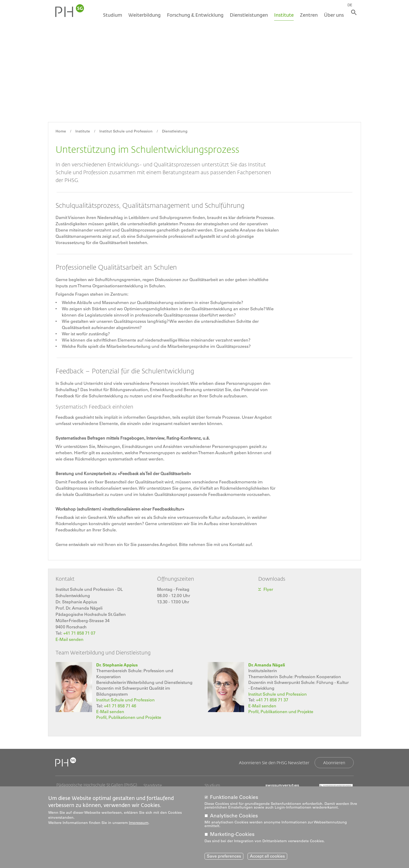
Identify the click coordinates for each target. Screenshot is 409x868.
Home (61, 131)
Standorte (153, 785)
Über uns (332, 15)
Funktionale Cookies (234, 797)
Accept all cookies (267, 856)
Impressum (139, 822)
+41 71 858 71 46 (120, 705)
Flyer (269, 589)
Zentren (307, 15)
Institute (282, 15)
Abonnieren (334, 762)
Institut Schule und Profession (126, 131)
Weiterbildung (143, 15)
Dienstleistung (175, 131)
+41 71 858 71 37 (272, 700)
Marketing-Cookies (232, 834)
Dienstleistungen (247, 15)
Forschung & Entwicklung (193, 15)
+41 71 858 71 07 (79, 633)
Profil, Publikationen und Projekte (129, 717)
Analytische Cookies (234, 816)
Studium (111, 15)
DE (352, 4)
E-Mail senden (70, 639)
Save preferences (224, 856)
